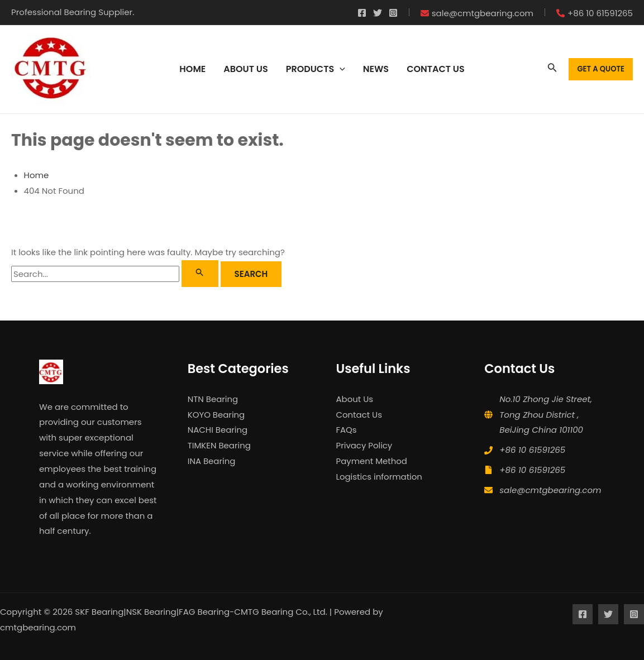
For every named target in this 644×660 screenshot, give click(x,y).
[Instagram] (393, 13)
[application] (340, 69)
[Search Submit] (200, 274)
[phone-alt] (595, 13)
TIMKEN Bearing (220, 445)
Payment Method (372, 461)
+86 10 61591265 (532, 450)
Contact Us (359, 415)
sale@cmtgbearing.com (550, 490)
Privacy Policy (364, 445)
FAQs (347, 430)
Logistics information (380, 477)
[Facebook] (362, 13)
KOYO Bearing (216, 415)
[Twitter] (378, 13)
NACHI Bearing (218, 430)
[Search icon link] (552, 70)
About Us (355, 399)
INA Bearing (212, 461)
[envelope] (477, 13)
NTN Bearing (213, 399)
